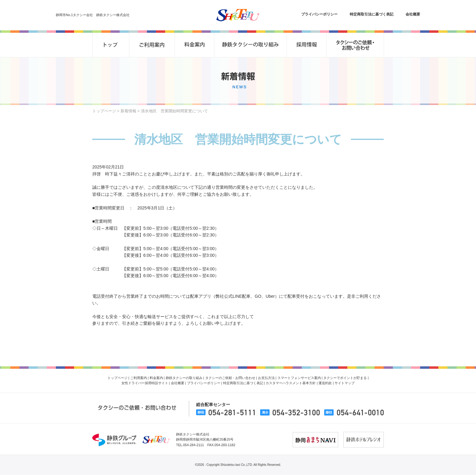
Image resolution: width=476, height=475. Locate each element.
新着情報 (128, 111)
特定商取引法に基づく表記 (372, 14)
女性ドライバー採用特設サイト (145, 381)
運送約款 (325, 381)
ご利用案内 (139, 375)
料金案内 (156, 375)
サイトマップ (345, 381)
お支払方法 (266, 375)
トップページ (104, 111)
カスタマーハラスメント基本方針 (291, 381)
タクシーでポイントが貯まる (345, 375)
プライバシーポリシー (319, 14)
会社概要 (413, 14)
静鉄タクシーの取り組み (184, 375)
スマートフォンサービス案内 (299, 375)
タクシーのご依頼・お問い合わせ (230, 375)
